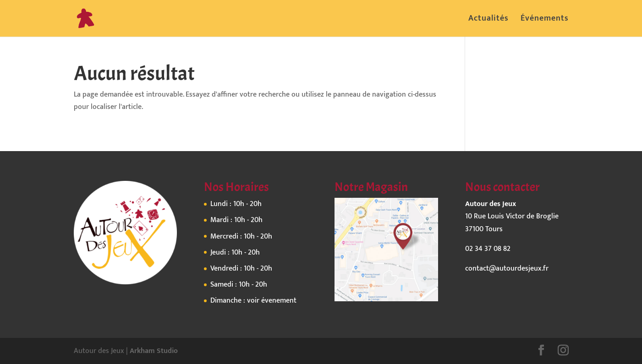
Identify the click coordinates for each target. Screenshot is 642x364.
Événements (545, 20)
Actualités (488, 20)
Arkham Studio (154, 351)
